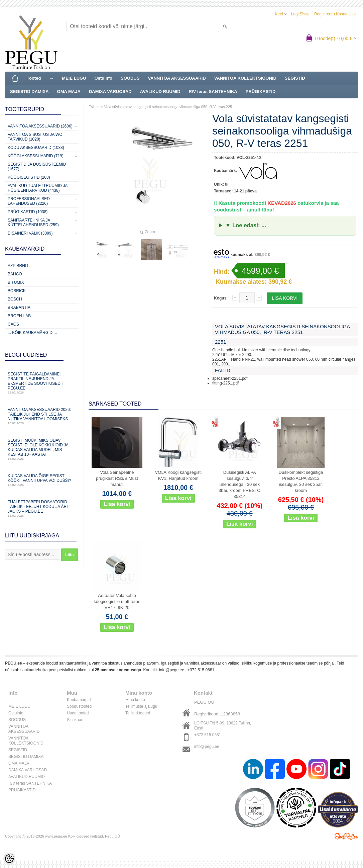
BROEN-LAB (19, 316)
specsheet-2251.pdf (230, 378)
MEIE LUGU (74, 78)
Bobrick (17, 291)
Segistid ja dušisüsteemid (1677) (37, 167)
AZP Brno (18, 266)
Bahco (15, 274)
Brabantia (19, 308)
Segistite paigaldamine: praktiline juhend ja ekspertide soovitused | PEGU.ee (42, 383)
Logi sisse (300, 14)
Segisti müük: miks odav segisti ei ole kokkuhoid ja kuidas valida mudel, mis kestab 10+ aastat (42, 449)
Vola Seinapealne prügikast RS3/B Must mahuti (117, 478)
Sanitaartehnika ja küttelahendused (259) (33, 223)
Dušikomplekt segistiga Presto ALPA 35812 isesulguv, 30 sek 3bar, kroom (301, 481)
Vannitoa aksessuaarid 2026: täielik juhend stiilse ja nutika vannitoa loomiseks (42, 416)
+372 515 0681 (201, 670)
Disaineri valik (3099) (30, 233)
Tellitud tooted (138, 713)
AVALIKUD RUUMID (160, 92)
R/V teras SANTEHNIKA (213, 92)
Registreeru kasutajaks (335, 14)
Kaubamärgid (79, 700)
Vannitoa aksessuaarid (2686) (40, 126)
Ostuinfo (103, 78)
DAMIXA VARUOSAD (110, 92)
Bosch (15, 299)
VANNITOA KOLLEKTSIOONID (245, 78)
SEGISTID (295, 78)
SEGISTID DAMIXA (29, 92)
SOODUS (130, 78)
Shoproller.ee (346, 836)
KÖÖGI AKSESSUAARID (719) (36, 156)
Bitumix (16, 282)
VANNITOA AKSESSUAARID (177, 78)
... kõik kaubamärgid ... (32, 333)
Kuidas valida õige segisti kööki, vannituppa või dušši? (42, 480)
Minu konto (135, 700)
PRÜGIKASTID (261, 92)
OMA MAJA (69, 92)
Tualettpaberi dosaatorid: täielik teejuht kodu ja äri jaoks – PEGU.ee (42, 508)
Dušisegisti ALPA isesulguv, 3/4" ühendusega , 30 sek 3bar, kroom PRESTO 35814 (239, 484)
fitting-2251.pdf (225, 383)
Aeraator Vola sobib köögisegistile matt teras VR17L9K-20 (117, 601)
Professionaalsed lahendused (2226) (29, 201)
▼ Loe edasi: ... (246, 225)
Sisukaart (75, 720)
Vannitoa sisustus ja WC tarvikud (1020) (35, 137)
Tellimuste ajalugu (141, 706)
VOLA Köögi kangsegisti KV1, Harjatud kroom (178, 475)
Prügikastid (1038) (28, 212)
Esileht (94, 107)
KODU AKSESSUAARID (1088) (36, 148)
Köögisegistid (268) (29, 177)
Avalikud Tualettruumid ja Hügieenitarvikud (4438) (38, 188)
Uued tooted (78, 713)
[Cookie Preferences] (9, 859)
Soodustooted (79, 706)
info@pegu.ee (172, 670)
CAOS (13, 324)
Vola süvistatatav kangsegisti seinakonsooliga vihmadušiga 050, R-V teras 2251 (169, 107)
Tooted (34, 78)
